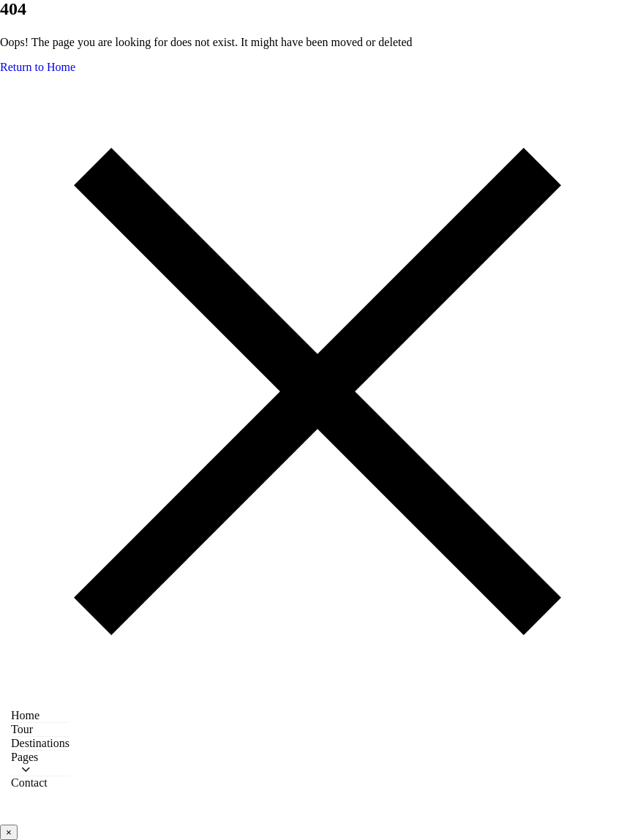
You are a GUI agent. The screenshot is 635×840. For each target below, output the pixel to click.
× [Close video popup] (9, 832)
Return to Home (38, 67)
